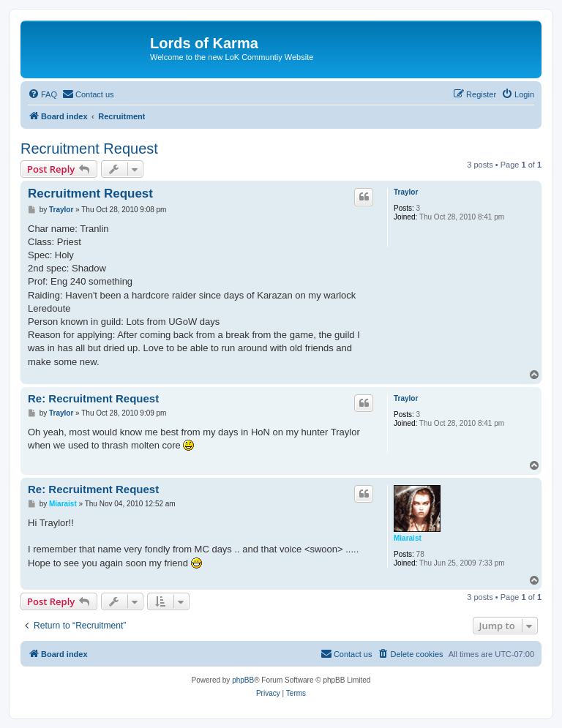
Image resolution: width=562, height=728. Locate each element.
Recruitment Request (89, 149)
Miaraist (408, 538)
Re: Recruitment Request (93, 398)
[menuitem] (42, 94)
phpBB (243, 680)
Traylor (406, 192)
